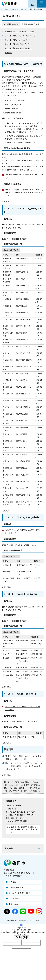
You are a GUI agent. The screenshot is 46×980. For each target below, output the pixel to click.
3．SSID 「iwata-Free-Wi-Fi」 (18, 44)
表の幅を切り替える (11, 250)
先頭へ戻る (6, 202)
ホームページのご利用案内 (20, 893)
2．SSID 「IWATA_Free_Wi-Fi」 (18, 40)
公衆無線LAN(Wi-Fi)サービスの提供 (19, 32)
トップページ (14, 9)
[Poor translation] (25, 938)
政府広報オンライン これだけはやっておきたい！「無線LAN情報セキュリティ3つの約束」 (24, 766)
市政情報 (23, 9)
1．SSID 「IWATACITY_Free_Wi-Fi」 (20, 36)
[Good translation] (18, 938)
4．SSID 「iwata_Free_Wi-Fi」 (18, 48)
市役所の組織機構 (16, 887)
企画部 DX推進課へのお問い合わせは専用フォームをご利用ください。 (24, 829)
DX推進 (30, 9)
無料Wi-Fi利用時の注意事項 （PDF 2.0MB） (24, 190)
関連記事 (8, 52)
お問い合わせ (14, 904)
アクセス (12, 882)
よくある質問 (14, 898)
